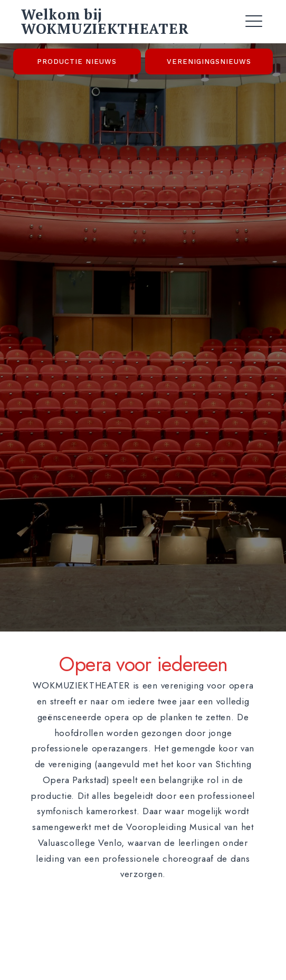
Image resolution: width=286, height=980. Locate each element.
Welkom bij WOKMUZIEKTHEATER (105, 21)
